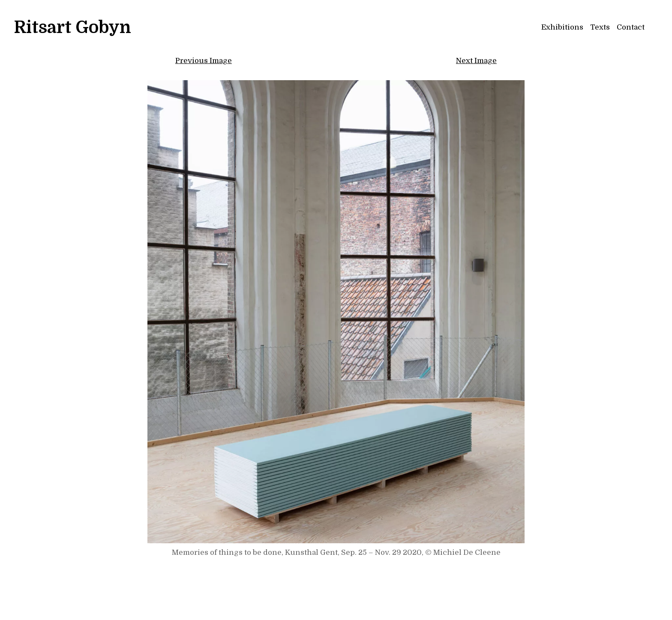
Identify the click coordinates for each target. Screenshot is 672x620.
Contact (631, 27)
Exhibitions (562, 27)
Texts (600, 27)
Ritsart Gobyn (72, 27)
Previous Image (204, 61)
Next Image (476, 61)
